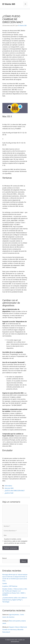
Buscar (5, 558)
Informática (8, 486)
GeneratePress (15, 642)
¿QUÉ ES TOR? (9, 493)
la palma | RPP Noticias (10, 586)
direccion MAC (9, 488)
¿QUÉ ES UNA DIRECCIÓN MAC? (15, 491)
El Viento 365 (9, 4)
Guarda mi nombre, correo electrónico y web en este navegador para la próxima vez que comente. (16, 541)
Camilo (5, 583)
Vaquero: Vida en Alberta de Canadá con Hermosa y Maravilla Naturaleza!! (15, 629)
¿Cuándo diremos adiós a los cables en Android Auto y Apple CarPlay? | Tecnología (15, 600)
